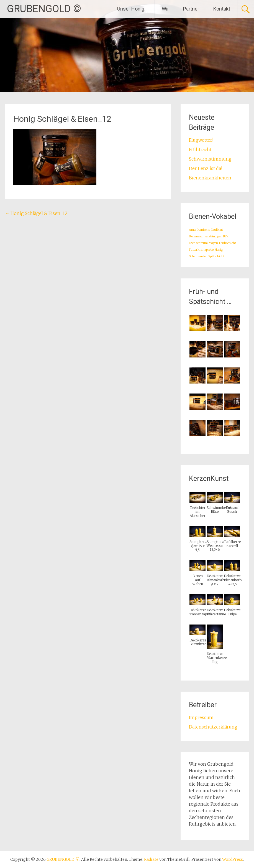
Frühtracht (200, 149)
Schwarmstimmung (210, 159)
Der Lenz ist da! (206, 168)
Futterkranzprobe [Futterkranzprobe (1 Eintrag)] (201, 250)
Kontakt (222, 9)
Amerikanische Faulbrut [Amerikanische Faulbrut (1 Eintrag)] (206, 230)
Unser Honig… (132, 9)
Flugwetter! (201, 140)
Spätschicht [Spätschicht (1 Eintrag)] (216, 256)
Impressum (201, 717)
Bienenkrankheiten (210, 178)
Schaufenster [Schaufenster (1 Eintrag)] (198, 256)
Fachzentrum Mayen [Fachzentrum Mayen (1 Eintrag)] (203, 243)
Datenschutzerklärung (213, 727)
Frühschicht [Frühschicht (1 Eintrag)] (228, 243)
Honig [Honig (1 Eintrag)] (219, 250)
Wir (165, 9)
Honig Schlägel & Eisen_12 (36, 213)
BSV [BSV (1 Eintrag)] (226, 236)
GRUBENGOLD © (44, 9)
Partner (191, 9)
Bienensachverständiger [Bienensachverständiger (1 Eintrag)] (205, 236)
